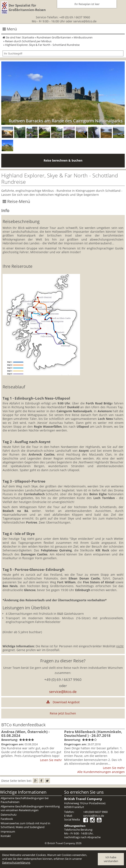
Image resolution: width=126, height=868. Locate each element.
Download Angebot (63, 702)
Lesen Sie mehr (51, 760)
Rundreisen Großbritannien (54, 37)
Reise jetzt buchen (63, 713)
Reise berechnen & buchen (63, 160)
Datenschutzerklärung (16, 863)
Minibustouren (83, 37)
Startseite (28, 37)
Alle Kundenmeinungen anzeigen (101, 772)
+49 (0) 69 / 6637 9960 (75, 17)
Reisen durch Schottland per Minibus (28, 41)
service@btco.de (85, 21)
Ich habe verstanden (111, 859)
